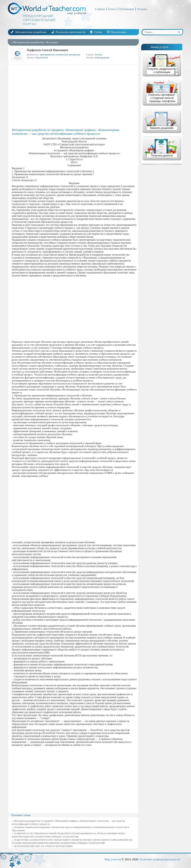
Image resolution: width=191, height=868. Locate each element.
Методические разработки (31, 32)
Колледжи (52, 42)
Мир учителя (113, 859)
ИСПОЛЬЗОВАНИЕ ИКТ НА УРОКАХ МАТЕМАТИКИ (43, 846)
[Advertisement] (74, 96)
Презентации (119, 32)
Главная (100, 9)
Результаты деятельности (71, 32)
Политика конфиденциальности (160, 859)
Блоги (112, 9)
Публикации (126, 9)
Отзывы (142, 9)
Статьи (98, 32)
